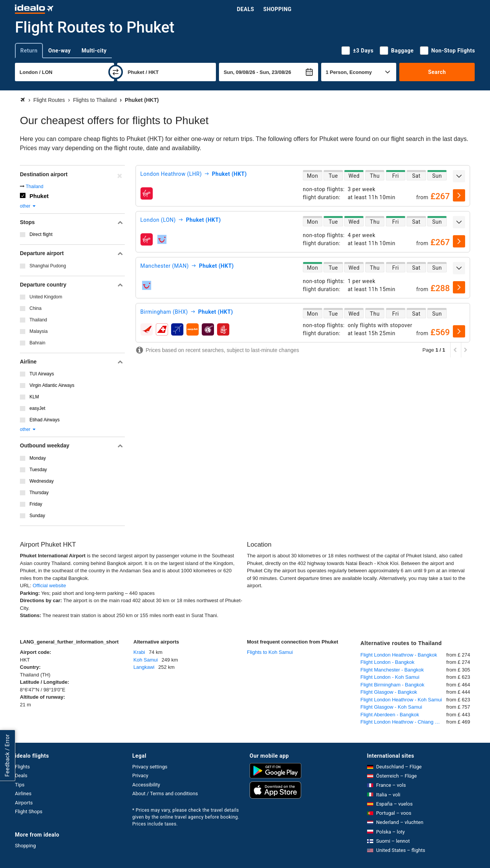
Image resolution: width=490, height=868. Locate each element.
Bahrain (37, 343)
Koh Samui (146, 660)
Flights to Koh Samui (270, 652)
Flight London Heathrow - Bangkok (399, 655)
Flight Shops (29, 811)
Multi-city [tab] (94, 51)
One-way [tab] (60, 51)
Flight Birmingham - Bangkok (393, 685)
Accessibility (146, 785)
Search (437, 72)
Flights (22, 767)
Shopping (278, 9)
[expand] (459, 176)
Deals (246, 9)
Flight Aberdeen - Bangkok (390, 715)
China (35, 308)
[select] (459, 195)
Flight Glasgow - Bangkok (389, 692)
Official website (49, 585)
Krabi (139, 652)
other (28, 206)
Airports (24, 803)
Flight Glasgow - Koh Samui (391, 707)
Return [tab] (29, 51)
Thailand (34, 187)
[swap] (116, 72)
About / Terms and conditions (165, 793)
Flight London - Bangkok (388, 662)
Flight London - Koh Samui (390, 677)
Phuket (39, 196)
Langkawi (144, 667)
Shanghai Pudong (48, 266)
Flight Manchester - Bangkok (392, 670)
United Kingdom (46, 297)
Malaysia (38, 331)
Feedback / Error (7, 756)
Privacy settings (150, 767)
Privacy (140, 775)
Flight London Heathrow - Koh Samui (401, 700)
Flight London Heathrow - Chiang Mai (402, 722)
